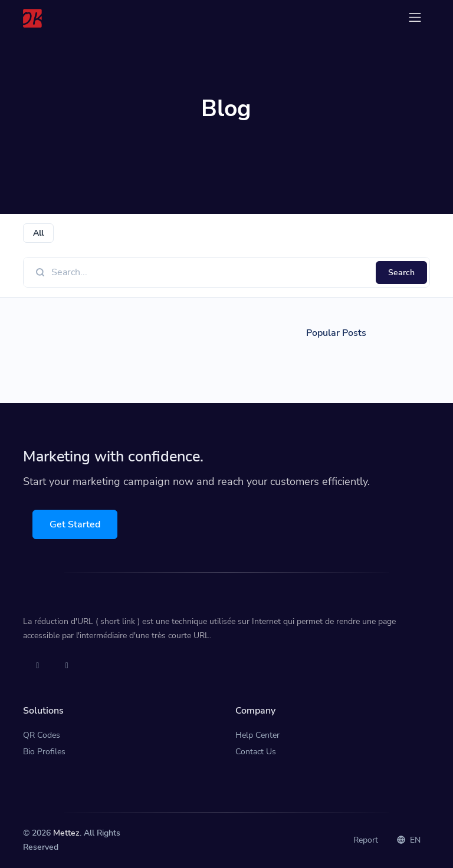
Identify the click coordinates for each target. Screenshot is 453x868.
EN (409, 840)
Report (366, 840)
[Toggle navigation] (415, 17)
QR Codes (42, 735)
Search (401, 273)
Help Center (257, 735)
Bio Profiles (44, 752)
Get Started (75, 524)
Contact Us (256, 752)
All (38, 233)
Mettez (66, 833)
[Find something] (210, 272)
